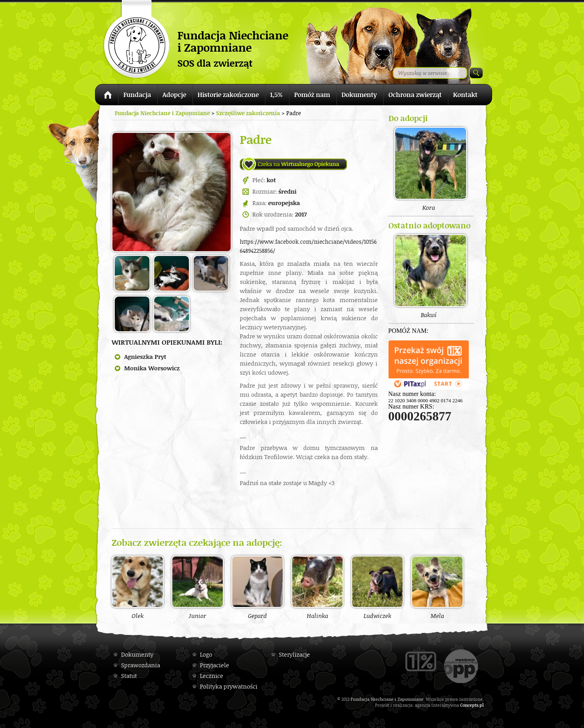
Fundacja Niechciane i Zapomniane (162, 113)
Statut (129, 676)
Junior (198, 587)
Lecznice (212, 676)
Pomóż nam (312, 95)
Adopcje (174, 95)
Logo (206, 654)
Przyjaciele (215, 665)
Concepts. (470, 705)
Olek (138, 587)
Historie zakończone (228, 95)
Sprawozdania (141, 665)
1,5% (276, 95)
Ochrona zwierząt (415, 95)
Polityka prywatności (229, 686)
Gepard (257, 587)
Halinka (317, 587)
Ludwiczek (377, 587)
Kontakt (465, 95)
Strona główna (107, 96)
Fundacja (137, 95)
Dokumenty (359, 95)
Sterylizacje (294, 654)
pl (482, 705)
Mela (437, 587)
